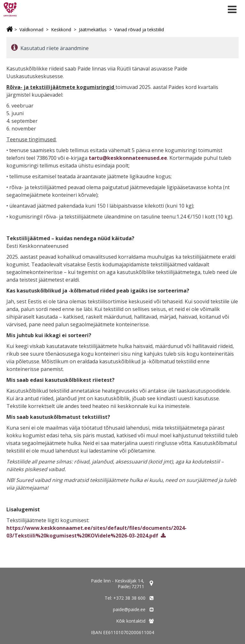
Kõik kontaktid (131, 621)
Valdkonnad (31, 30)
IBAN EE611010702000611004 (122, 632)
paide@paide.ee (129, 609)
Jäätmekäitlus (93, 30)
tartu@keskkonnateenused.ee (128, 158)
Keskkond (61, 30)
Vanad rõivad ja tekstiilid (139, 30)
